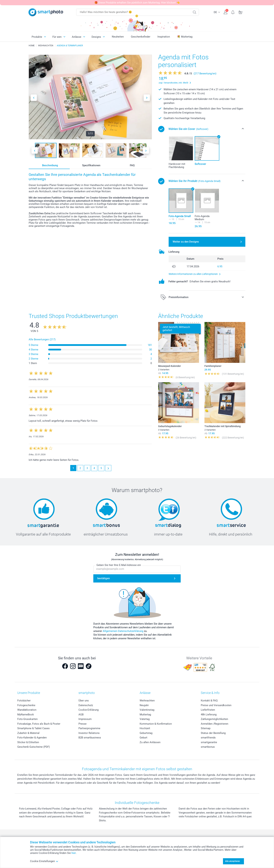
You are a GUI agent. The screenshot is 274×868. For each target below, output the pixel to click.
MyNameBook (26, 715)
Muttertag (145, 715)
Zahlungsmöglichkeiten (214, 719)
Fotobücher (24, 701)
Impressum (85, 719)
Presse (82, 724)
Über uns (84, 701)
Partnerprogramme (89, 728)
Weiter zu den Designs (186, 242)
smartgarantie (209, 742)
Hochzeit (145, 728)
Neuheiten (118, 37)
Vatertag (145, 719)
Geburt (143, 738)
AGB (81, 715)
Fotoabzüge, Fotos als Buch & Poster (39, 724)
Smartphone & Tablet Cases (33, 728)
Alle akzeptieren (232, 861)
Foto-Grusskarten (27, 719)
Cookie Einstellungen (44, 861)
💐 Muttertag (185, 37)
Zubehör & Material (28, 733)
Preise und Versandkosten (216, 705)
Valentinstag (147, 710)
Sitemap (206, 728)
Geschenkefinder (141, 37)
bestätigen (104, 578)
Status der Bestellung (213, 733)
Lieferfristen (208, 710)
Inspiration (164, 37)
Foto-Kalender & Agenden (32, 738)
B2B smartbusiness (90, 738)
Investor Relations (89, 733)
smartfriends (208, 738)
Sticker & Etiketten (28, 742)
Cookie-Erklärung (89, 710)
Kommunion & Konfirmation (156, 724)
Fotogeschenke (26, 705)
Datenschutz (86, 705)
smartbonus (208, 747)
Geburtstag (146, 733)
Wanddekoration (27, 710)
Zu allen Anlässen (150, 742)
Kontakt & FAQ (209, 701)
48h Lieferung (209, 715)
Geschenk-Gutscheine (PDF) (34, 747)
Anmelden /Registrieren (214, 724)
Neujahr (144, 705)
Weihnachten (147, 701)
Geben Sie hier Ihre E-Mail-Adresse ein (119, 565)
